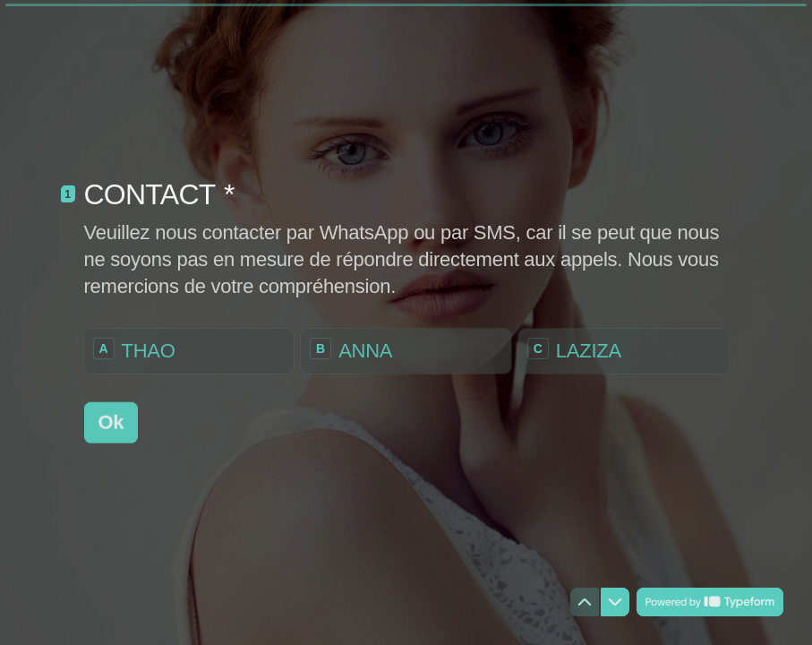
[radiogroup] (406, 350)
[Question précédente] (585, 602)
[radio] (189, 350)
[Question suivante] (615, 602)
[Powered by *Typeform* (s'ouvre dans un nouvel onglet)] (710, 602)
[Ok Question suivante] (111, 422)
